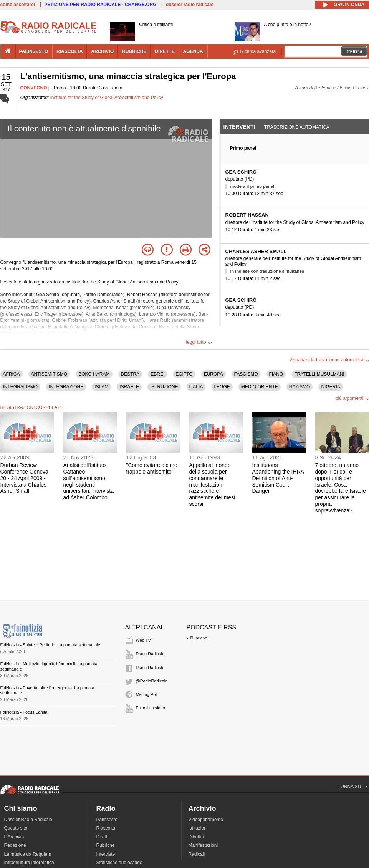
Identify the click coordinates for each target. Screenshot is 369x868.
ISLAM (101, 387)
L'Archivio (14, 837)
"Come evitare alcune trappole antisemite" (152, 468)
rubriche (134, 51)
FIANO (276, 374)
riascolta (69, 51)
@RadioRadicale (152, 681)
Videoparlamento (206, 820)
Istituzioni (198, 828)
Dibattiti (196, 837)
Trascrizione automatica (297, 127)
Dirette (103, 837)
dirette (165, 51)
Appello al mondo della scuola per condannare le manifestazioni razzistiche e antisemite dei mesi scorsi (212, 485)
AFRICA (12, 374)
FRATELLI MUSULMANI (319, 374)
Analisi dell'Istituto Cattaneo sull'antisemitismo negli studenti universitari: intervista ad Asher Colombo (89, 481)
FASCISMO (246, 374)
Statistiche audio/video (119, 863)
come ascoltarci (18, 5)
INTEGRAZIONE (66, 387)
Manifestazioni (203, 845)
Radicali (197, 854)
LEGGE (222, 387)
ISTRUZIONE (164, 387)
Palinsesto (107, 820)
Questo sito (16, 828)
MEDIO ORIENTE (260, 387)
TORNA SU (349, 787)
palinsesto (34, 51)
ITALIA (196, 387)
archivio (102, 51)
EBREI (157, 374)
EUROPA (213, 374)
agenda (193, 51)
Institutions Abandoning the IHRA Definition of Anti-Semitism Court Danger (278, 478)
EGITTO (184, 374)
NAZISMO (300, 387)
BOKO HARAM (94, 374)
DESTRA (130, 374)
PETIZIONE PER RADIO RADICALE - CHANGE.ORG (101, 5)
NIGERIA (330, 387)
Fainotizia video (151, 708)
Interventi (239, 127)
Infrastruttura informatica (29, 863)
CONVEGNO (34, 88)
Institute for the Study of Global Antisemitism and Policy (107, 98)
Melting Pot (146, 694)
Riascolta (106, 828)
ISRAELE (129, 387)
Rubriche (199, 638)
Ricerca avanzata (258, 51)
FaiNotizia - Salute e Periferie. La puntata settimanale (50, 645)
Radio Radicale (150, 654)
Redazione (15, 845)
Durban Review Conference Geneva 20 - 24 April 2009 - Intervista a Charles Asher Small (24, 478)
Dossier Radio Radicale (28, 820)
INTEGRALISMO (21, 387)
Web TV (143, 640)
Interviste (106, 854)
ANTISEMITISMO (49, 374)
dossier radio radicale (190, 5)
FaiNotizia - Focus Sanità (24, 712)
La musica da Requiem (28, 854)
